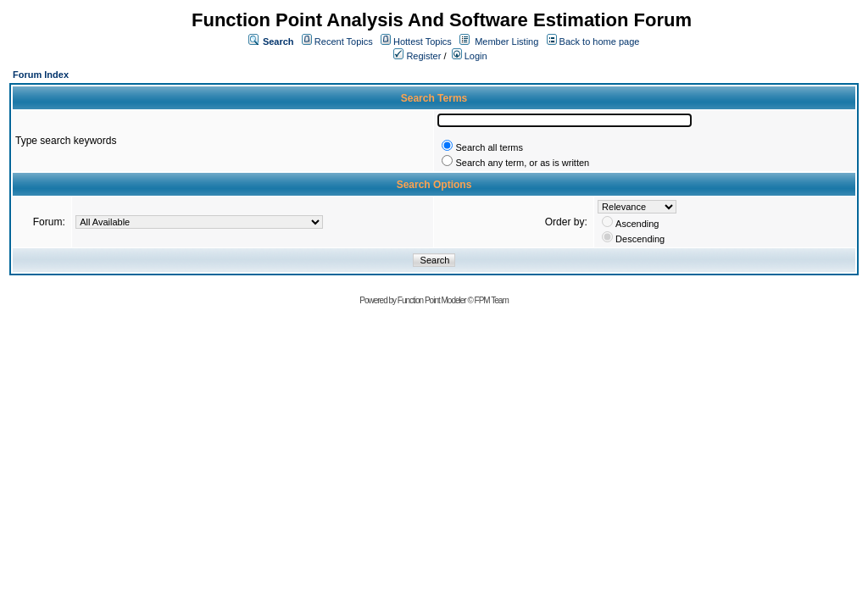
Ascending (637, 224)
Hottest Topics (423, 42)
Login (470, 56)
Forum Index (41, 75)
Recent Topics (344, 42)
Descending (640, 239)
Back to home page (600, 42)
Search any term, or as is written (522, 163)
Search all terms (489, 147)
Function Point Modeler (432, 300)
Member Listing (506, 42)
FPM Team (492, 300)
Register (417, 56)
